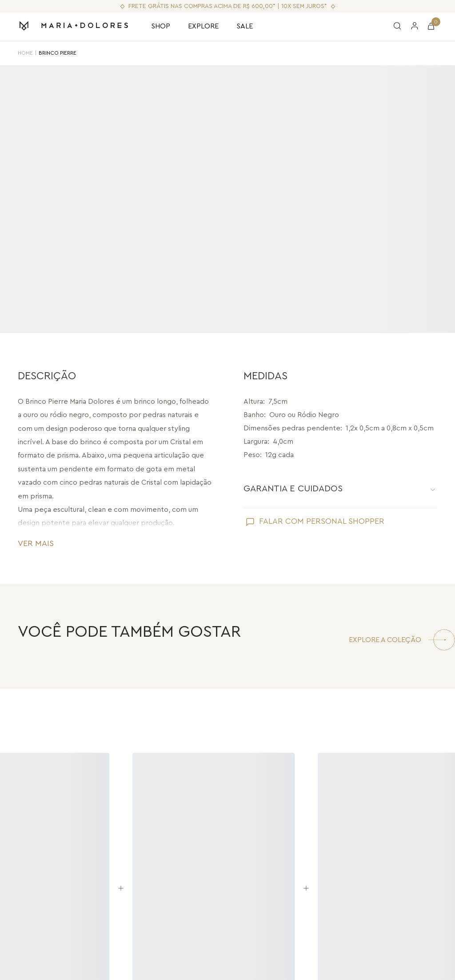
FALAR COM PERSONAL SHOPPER (322, 521)
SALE (245, 26)
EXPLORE (203, 26)
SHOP (161, 26)
